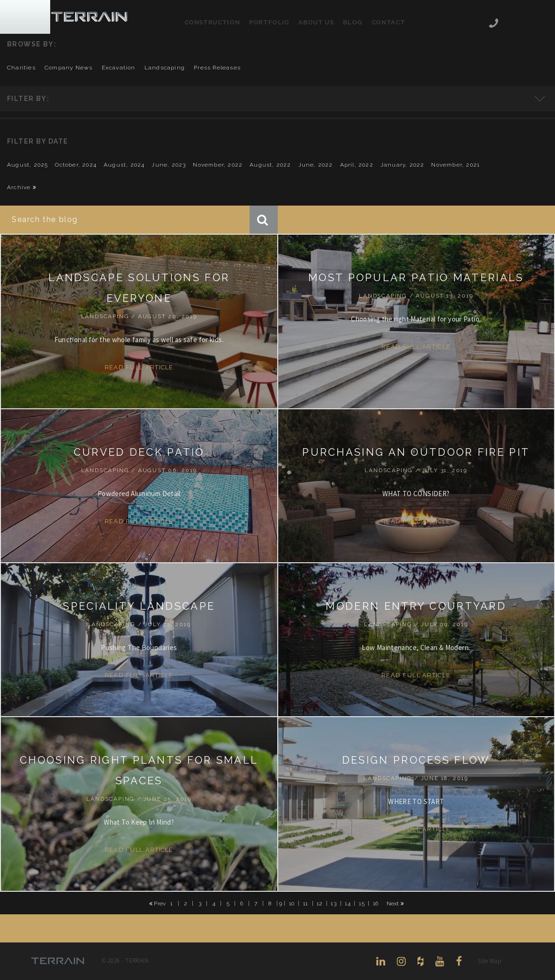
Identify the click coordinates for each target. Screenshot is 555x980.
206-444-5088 (494, 24)
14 (348, 903)
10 (292, 903)
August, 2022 (270, 165)
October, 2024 (76, 165)
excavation (119, 68)
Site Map (489, 961)
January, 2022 (403, 165)
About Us (316, 22)
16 (376, 903)
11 (306, 903)
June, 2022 (316, 165)
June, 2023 (169, 165)
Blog (353, 22)
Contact (388, 22)
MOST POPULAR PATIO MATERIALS (416, 277)
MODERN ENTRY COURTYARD (416, 606)
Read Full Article (139, 367)
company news (68, 68)
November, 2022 (218, 165)
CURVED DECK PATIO (139, 452)
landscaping (165, 68)
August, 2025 (27, 165)
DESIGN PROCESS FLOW (416, 760)
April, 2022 (357, 165)
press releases (217, 68)
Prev (158, 903)
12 (320, 903)
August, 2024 (124, 165)
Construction (212, 22)
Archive (22, 187)
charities (21, 68)
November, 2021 (456, 165)
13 (334, 903)
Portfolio (269, 22)
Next (395, 903)
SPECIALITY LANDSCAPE (139, 606)
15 (362, 903)
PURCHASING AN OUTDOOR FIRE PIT (416, 452)
